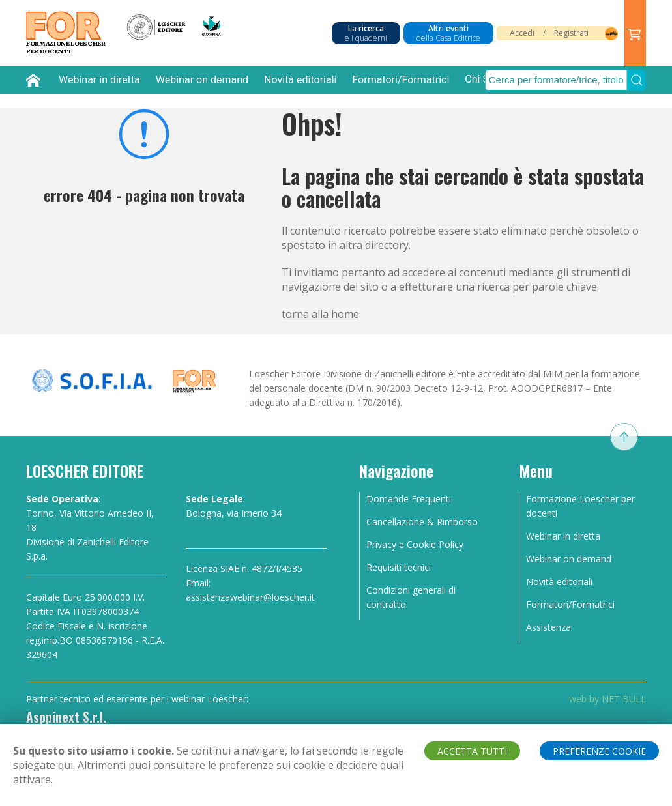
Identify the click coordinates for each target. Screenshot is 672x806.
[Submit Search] (636, 80)
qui (66, 765)
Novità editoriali (300, 80)
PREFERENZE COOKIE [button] (599, 751)
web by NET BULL (607, 699)
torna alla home (320, 314)
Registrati (571, 33)
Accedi (522, 33)
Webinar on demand (202, 80)
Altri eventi (448, 33)
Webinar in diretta (99, 80)
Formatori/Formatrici (401, 80)
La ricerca (366, 33)
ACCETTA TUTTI (472, 751)
